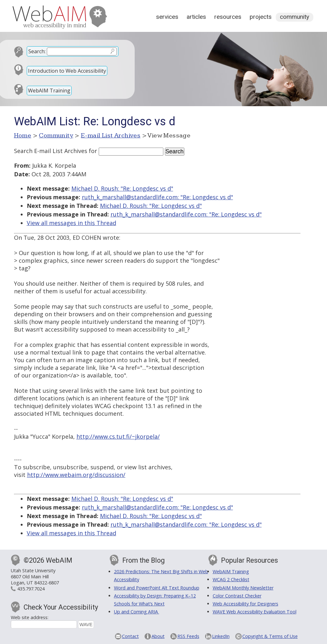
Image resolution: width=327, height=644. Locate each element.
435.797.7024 (31, 589)
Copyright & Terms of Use (270, 636)
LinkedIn (221, 636)
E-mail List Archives (111, 135)
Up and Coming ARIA (137, 612)
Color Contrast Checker (237, 596)
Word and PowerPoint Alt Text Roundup (157, 588)
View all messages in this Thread (71, 223)
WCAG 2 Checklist (231, 579)
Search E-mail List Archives (51, 151)
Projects (261, 17)
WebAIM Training (49, 91)
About (158, 636)
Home (23, 135)
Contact (130, 636)
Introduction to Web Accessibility (67, 71)
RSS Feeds (188, 636)
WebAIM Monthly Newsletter (243, 588)
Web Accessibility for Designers (245, 604)
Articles (196, 17)
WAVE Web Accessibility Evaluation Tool (255, 612)
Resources (228, 17)
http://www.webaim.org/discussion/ (76, 475)
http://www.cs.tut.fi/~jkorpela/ (118, 436)
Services (167, 17)
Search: (37, 51)
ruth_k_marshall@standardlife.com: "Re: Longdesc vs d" (157, 197)
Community (295, 17)
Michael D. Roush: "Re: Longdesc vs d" (122, 188)
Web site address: (30, 617)
